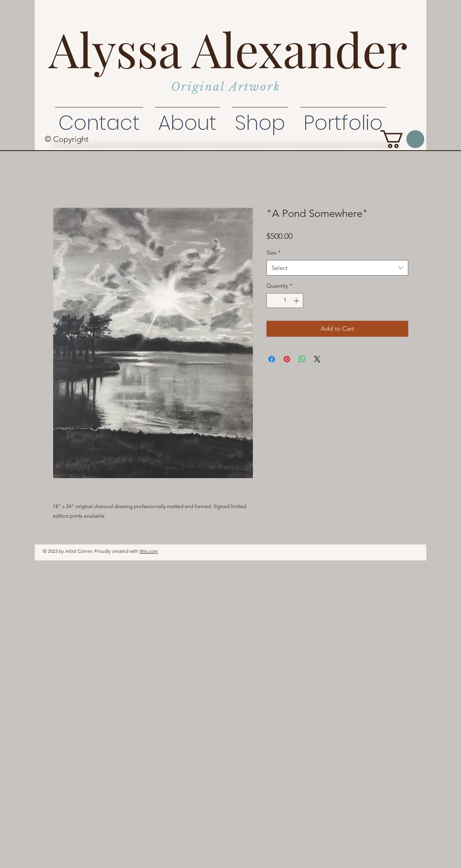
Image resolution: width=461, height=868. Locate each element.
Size (273, 252)
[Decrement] (273, 301)
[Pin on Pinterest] (287, 359)
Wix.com (149, 551)
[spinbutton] (285, 301)
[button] (402, 139)
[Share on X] (317, 359)
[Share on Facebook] (272, 359)
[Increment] (297, 301)
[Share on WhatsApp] (302, 359)
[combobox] (337, 268)
